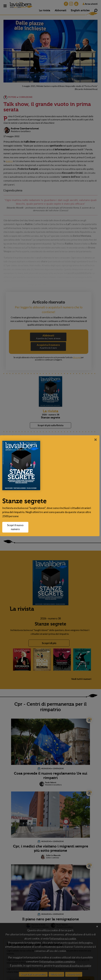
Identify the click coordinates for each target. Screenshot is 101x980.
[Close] (96, 440)
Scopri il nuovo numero (17, 527)
